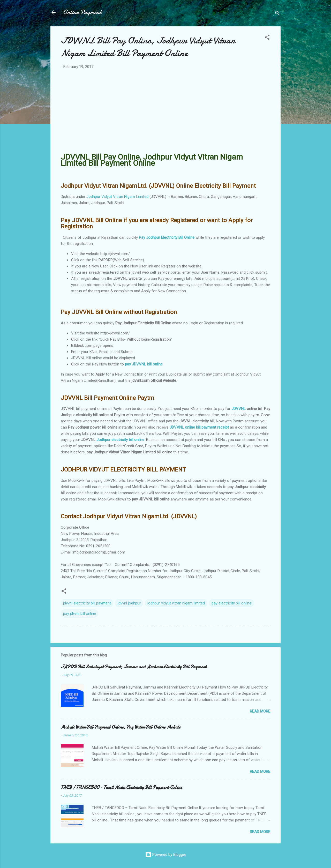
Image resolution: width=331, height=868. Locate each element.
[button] (267, 38)
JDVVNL (239, 409)
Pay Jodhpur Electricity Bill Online (167, 237)
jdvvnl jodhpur (129, 603)
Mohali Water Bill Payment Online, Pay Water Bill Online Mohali (121, 727)
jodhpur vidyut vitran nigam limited (176, 603)
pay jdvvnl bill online (80, 613)
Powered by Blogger (166, 855)
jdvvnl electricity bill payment (87, 603)
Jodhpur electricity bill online (120, 440)
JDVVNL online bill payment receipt (199, 427)
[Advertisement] (165, 112)
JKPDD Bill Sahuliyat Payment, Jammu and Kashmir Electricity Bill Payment (134, 667)
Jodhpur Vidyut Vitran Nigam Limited (117, 197)
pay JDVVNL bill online (144, 364)
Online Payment (82, 12)
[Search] (277, 14)
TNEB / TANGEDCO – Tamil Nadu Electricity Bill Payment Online (121, 787)
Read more (260, 711)
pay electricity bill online (231, 603)
